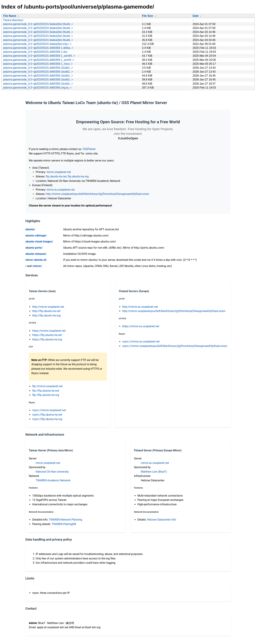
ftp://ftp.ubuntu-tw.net (46, 391)
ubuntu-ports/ (34, 248)
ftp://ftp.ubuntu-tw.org (46, 395)
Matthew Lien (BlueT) (154, 472)
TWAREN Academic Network (53, 480)
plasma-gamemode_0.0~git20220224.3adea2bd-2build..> (38, 24)
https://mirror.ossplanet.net (49, 331)
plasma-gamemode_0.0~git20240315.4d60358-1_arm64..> (39, 56)
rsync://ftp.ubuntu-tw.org (47, 419)
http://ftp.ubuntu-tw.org (46, 315)
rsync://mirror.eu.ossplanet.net (141, 342)
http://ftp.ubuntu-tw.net (46, 311)
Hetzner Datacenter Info (162, 520)
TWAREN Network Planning (65, 520)
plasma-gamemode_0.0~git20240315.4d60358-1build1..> (38, 68)
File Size (147, 16)
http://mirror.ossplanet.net (48, 307)
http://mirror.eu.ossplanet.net (140, 307)
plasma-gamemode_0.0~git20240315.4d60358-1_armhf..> (39, 60)
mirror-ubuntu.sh (36, 260)
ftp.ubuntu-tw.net (56, 176)
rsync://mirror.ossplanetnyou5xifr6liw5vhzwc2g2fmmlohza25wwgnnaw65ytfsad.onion (175, 346)
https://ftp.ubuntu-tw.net (47, 335)
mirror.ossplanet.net (59, 172)
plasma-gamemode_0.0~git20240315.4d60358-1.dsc (35, 52)
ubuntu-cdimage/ (36, 236)
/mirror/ (37, 266)
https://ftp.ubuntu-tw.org (47, 339)
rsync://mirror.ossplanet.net (49, 410)
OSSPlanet (89, 149)
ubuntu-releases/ (36, 254)
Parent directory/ (13, 20)
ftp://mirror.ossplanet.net (48, 386)
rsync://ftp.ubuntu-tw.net (47, 415)
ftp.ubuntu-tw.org (78, 176)
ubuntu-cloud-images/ (39, 242)
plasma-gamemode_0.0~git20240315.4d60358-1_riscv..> (38, 64)
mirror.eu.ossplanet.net (61, 190)
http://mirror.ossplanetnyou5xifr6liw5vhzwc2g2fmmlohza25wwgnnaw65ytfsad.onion (97, 194)
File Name (10, 16)
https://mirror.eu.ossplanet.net (141, 326)
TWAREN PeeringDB (64, 524)
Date (196, 16)
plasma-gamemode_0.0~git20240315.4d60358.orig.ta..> (37, 88)
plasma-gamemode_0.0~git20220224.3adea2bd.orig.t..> (37, 44)
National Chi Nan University (52, 472)
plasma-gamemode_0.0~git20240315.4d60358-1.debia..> (38, 48)
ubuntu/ (30, 229)
